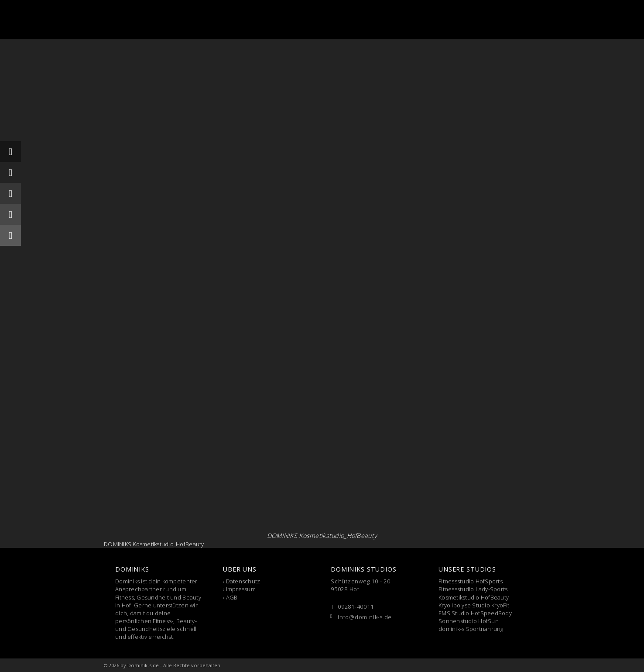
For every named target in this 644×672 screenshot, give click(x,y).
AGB (232, 597)
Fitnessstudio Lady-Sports (473, 589)
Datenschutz (243, 581)
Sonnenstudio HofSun (469, 621)
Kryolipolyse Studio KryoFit (474, 605)
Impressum (241, 589)
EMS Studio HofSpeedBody (475, 613)
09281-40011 (356, 607)
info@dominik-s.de (365, 617)
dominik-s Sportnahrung (471, 629)
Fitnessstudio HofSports (471, 581)
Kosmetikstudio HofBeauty (474, 597)
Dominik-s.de (143, 665)
